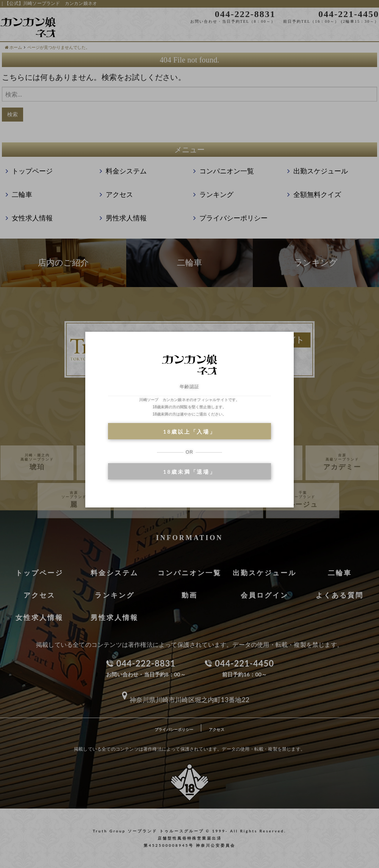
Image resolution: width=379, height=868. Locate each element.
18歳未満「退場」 (189, 472)
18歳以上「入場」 (189, 432)
